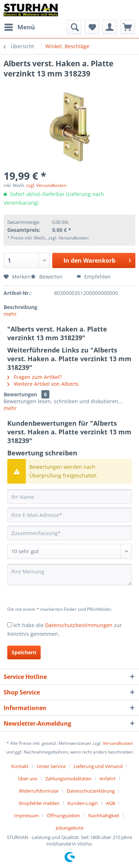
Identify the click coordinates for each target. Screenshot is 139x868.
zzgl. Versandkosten (46, 185)
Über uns (28, 779)
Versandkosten (118, 743)
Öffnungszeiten (64, 815)
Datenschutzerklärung (91, 791)
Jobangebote (70, 828)
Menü (20, 26)
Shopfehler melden (39, 803)
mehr (10, 314)
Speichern (24, 652)
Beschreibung (21, 307)
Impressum (26, 815)
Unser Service (51, 766)
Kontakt (20, 766)
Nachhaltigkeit (104, 815)
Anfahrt (108, 779)
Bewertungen (20, 394)
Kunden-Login (83, 803)
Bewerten (47, 277)
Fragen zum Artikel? (34, 377)
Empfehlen (94, 277)
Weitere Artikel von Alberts (43, 384)
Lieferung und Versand (98, 766)
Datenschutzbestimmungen (79, 625)
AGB (111, 803)
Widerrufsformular (39, 791)
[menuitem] (19, 27)
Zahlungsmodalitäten (68, 779)
